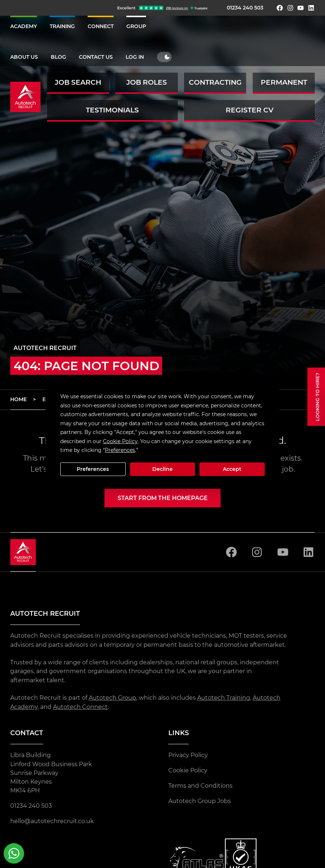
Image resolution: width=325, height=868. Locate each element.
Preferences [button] (120, 450)
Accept (232, 469)
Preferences (93, 469)
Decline (162, 469)
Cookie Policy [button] (120, 441)
